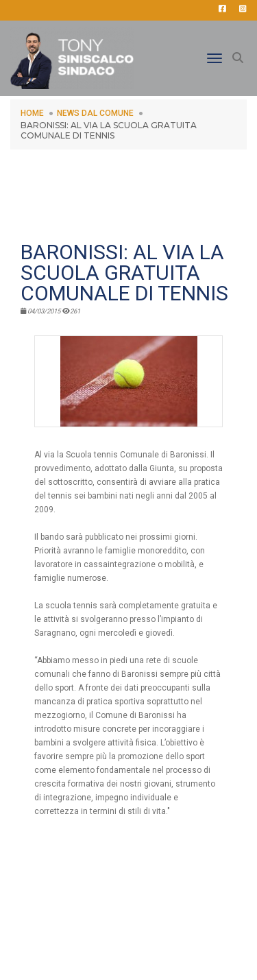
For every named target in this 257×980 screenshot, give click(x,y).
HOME (32, 113)
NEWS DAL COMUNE (95, 113)
